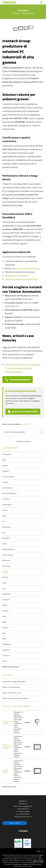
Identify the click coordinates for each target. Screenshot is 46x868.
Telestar (5, 482)
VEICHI (5, 661)
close (39, 851)
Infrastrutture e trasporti (16, 275)
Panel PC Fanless (6, 771)
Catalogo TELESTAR (23, 442)
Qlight (4, 622)
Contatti (23, 831)
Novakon (5, 611)
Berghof (5, 466)
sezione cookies (38, 861)
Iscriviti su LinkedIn (15, 823)
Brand (27, 706)
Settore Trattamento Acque (12, 693)
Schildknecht (7, 644)
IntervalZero (7, 566)
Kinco (4, 460)
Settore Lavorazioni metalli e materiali (15, 698)
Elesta (4, 516)
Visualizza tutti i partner (11, 667)
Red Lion (5, 628)
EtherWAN (6, 538)
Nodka (5, 605)
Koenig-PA (6, 600)
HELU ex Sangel (8, 555)
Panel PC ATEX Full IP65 (8, 722)
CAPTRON (6, 499)
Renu (4, 633)
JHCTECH (5, 577)
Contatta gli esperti (18, 380)
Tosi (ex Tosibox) (8, 477)
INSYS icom (6, 561)
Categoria (18, 706)
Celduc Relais (7, 505)
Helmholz (6, 471)
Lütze (4, 583)
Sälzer (4, 639)
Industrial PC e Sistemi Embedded (14, 682)
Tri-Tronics (6, 656)
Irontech (5, 572)
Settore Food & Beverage (11, 687)
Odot (4, 616)
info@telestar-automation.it (23, 817)
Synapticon (6, 650)
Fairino (5, 544)
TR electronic (7, 454)
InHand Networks (8, 549)
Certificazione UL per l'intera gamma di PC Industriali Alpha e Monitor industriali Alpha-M (23, 368)
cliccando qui (26, 424)
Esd (4, 533)
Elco (4, 521)
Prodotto (8, 706)
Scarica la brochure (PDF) (23, 412)
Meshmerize (7, 594)
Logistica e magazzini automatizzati (21, 279)
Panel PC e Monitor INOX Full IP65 (7, 747)
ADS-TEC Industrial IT (10, 493)
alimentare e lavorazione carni (26, 268)
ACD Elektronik (7, 488)
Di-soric (5, 510)
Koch (4, 588)
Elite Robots (6, 527)
